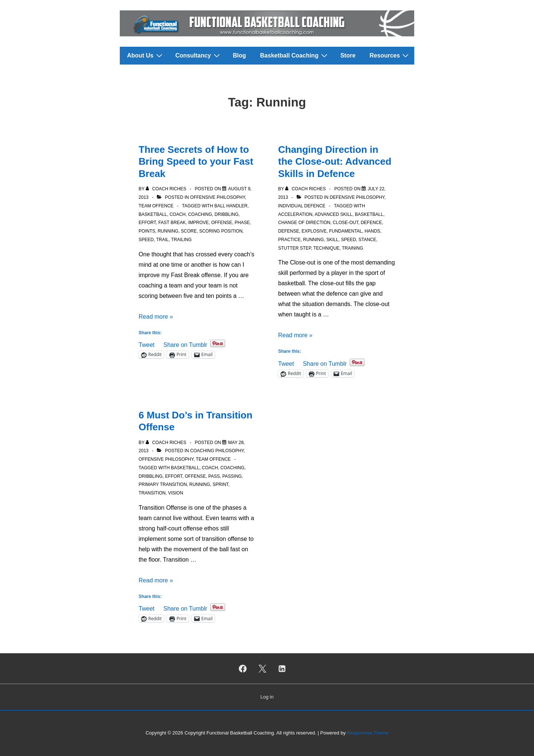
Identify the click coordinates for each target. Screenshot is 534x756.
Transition (152, 493)
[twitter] (263, 668)
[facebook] (243, 668)
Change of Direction (304, 223)
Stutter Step (294, 248)
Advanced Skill (333, 214)
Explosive (314, 231)
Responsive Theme (368, 733)
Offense (222, 223)
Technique (327, 248)
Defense (289, 231)
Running (168, 231)
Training (352, 248)
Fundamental (345, 231)
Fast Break (172, 223)
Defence (371, 223)
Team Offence (156, 206)
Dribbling (227, 214)
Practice (289, 240)
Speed (146, 240)
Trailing (181, 240)
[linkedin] (282, 668)
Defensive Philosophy (357, 197)
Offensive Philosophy (218, 197)
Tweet (147, 344)
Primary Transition (163, 484)
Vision (176, 493)
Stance (367, 240)
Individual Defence (302, 206)
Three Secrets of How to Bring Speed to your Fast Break (196, 162)
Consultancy (199, 55)
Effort (147, 223)
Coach (177, 214)
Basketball (153, 214)
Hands (372, 231)
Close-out (345, 223)
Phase (242, 223)
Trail (162, 240)
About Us (146, 55)
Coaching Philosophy (217, 451)
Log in (267, 697)
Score (189, 231)
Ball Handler (231, 206)
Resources (390, 55)
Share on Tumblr (185, 344)
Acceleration (295, 214)
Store (348, 55)
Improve (198, 223)
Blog (240, 55)
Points (147, 231)
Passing (232, 476)
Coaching (200, 214)
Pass (214, 476)
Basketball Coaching (294, 55)
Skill (332, 240)
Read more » (156, 317)
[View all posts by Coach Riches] (167, 189)
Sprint (220, 484)
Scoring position (221, 231)
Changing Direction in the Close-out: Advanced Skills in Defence (335, 162)
